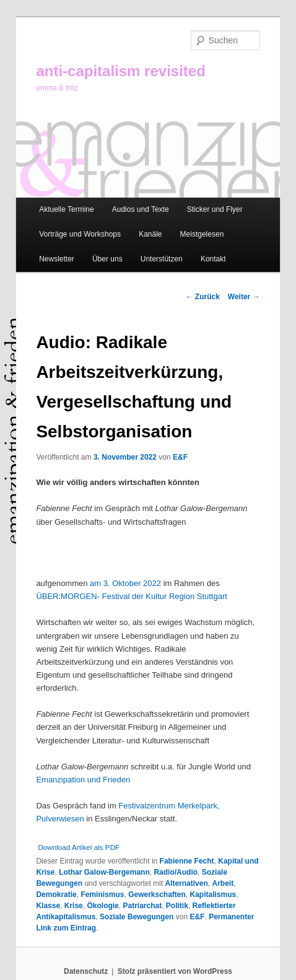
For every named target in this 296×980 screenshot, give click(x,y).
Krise (74, 906)
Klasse (48, 906)
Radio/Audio (176, 872)
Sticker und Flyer (215, 209)
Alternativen (186, 883)
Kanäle (150, 234)
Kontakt (213, 259)
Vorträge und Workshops (80, 234)
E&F (180, 457)
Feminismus (102, 895)
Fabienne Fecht (187, 861)
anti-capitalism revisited (120, 71)
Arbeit (223, 883)
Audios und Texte (141, 209)
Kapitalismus (213, 895)
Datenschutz (86, 971)
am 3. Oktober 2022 (125, 583)
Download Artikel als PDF (79, 847)
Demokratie (56, 895)
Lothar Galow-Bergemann (104, 872)
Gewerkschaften (157, 895)
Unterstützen (162, 259)
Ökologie (102, 906)
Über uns (107, 259)
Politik (177, 906)
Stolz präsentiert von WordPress (175, 971)
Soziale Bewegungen (137, 917)
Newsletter (57, 259)
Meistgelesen (202, 234)
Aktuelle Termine (67, 209)
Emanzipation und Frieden (83, 780)
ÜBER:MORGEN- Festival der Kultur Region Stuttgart (132, 596)
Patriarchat (142, 906)
